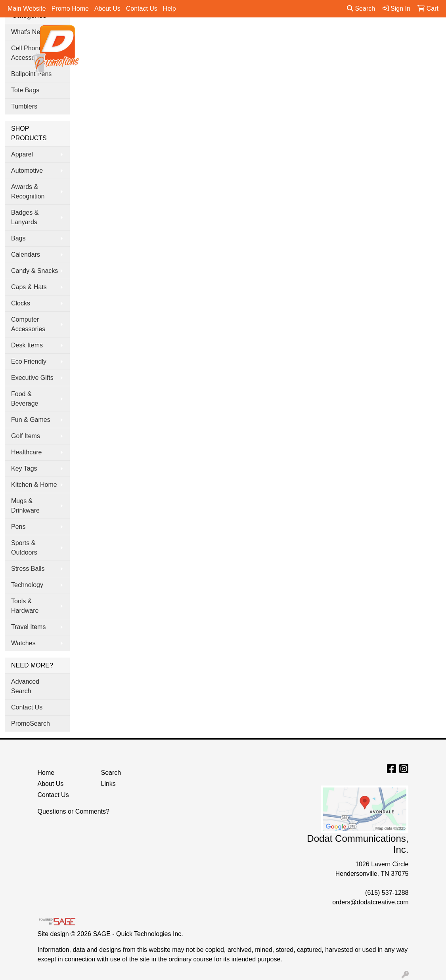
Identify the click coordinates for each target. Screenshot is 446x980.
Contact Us (142, 9)
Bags (189, 36)
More (407, 36)
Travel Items (28, 627)
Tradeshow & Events (322, 36)
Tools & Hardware (25, 606)
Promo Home (70, 9)
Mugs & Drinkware (25, 506)
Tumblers (24, 106)
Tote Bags (25, 90)
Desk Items (27, 345)
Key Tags (24, 468)
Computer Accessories (28, 324)
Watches (23, 643)
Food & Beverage (25, 399)
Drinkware (228, 36)
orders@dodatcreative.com (370, 902)
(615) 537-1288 (387, 893)
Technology (27, 585)
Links (108, 784)
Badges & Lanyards (25, 217)
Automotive (27, 171)
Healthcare (26, 452)
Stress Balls (28, 569)
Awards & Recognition (28, 192)
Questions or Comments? (74, 811)
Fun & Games (31, 420)
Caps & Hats (29, 287)
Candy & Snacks (34, 271)
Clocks (21, 303)
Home (46, 773)
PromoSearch (31, 724)
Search (361, 9)
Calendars (26, 255)
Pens (375, 36)
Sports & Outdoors (24, 548)
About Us (107, 9)
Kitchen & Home (34, 485)
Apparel (154, 36)
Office (268, 36)
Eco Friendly (29, 361)
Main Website (27, 9)
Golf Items (26, 436)
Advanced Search (25, 686)
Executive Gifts (32, 378)
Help (169, 9)
